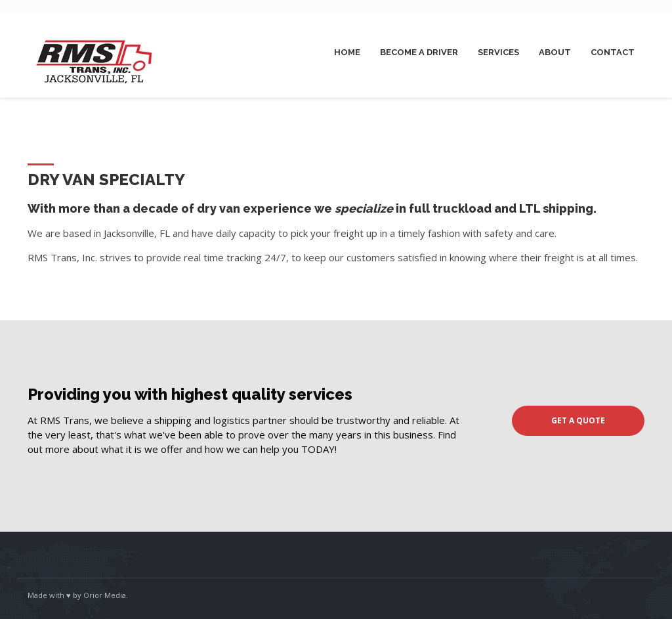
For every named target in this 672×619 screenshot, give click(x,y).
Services (498, 52)
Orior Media (105, 595)
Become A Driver (419, 52)
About (555, 52)
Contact (613, 52)
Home (347, 52)
